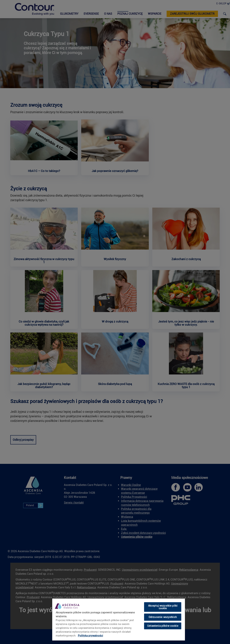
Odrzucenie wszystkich (163, 617)
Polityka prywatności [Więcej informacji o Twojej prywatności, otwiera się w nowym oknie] (90, 636)
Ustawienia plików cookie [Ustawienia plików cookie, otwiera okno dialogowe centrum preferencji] (163, 626)
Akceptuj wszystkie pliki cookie (163, 607)
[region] (119, 619)
